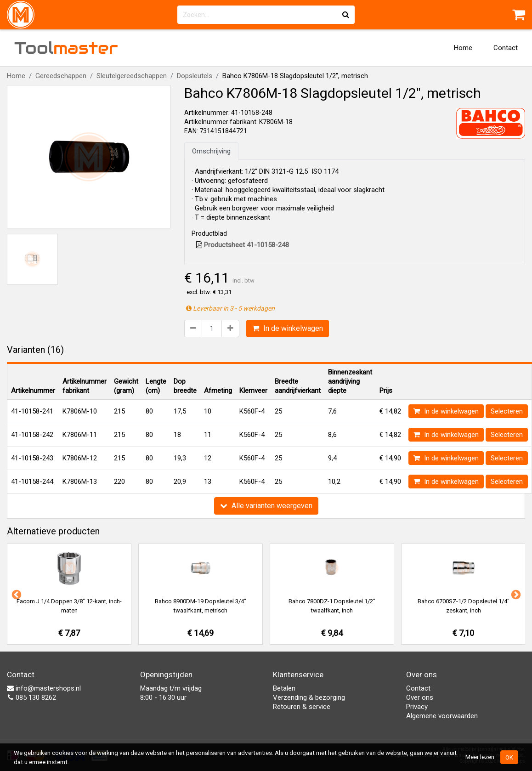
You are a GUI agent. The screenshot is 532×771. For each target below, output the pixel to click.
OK (509, 757)
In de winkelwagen (288, 328)
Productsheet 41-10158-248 (243, 245)
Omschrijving (211, 151)
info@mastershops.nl (44, 688)
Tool (66, 48)
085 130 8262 (31, 697)
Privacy (417, 707)
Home (463, 48)
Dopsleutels (195, 76)
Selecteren (507, 411)
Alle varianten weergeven (266, 506)
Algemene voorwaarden (442, 716)
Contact (506, 48)
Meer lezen (480, 757)
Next (515, 594)
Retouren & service (302, 707)
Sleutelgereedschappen (132, 76)
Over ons (420, 697)
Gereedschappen (61, 76)
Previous (16, 594)
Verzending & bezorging (309, 697)
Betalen (284, 688)
